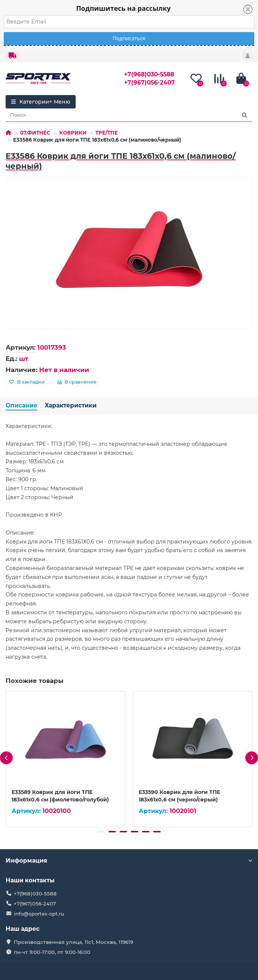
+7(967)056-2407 (150, 83)
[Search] (129, 115)
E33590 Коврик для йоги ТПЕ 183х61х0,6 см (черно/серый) (179, 796)
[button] (101, 832)
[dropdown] (12, 56)
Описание (21, 405)
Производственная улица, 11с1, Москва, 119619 (73, 942)
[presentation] (6, 758)
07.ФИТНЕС (35, 133)
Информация (129, 861)
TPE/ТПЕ (107, 133)
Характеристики (71, 405)
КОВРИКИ (73, 133)
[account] (248, 56)
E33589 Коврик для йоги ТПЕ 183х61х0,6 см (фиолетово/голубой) (60, 796)
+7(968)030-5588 (149, 74)
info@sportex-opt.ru (39, 914)
